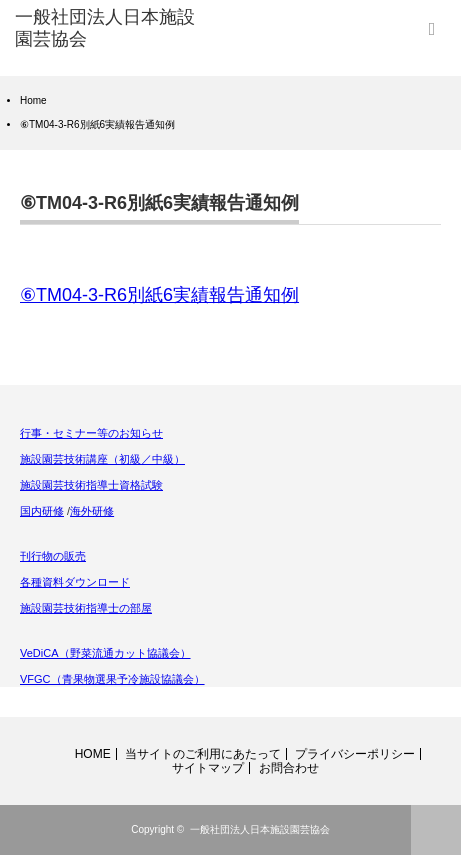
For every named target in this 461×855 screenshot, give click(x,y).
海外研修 (92, 511)
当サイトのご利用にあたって (203, 754)
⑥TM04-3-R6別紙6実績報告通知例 (159, 295)
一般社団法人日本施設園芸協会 (260, 829)
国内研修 (42, 511)
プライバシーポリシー (355, 754)
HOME (93, 754)
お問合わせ (289, 768)
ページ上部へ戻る (436, 830)
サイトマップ (208, 768)
